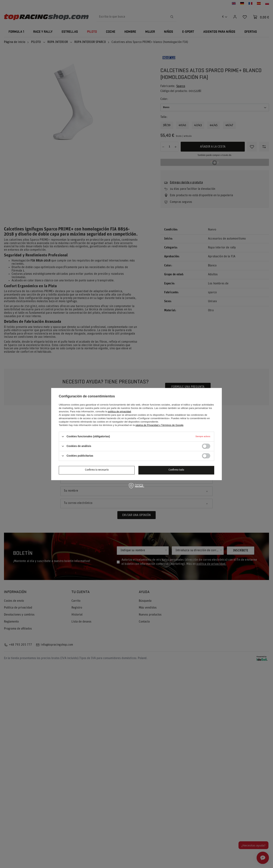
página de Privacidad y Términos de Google (160, 425)
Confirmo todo (176, 470)
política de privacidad (119, 411)
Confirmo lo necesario (97, 470)
